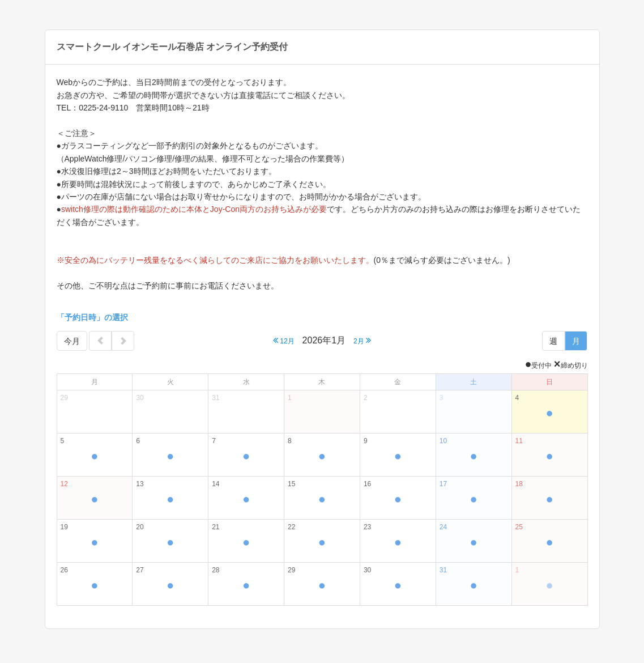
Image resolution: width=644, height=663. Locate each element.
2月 (362, 340)
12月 (284, 340)
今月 (72, 341)
